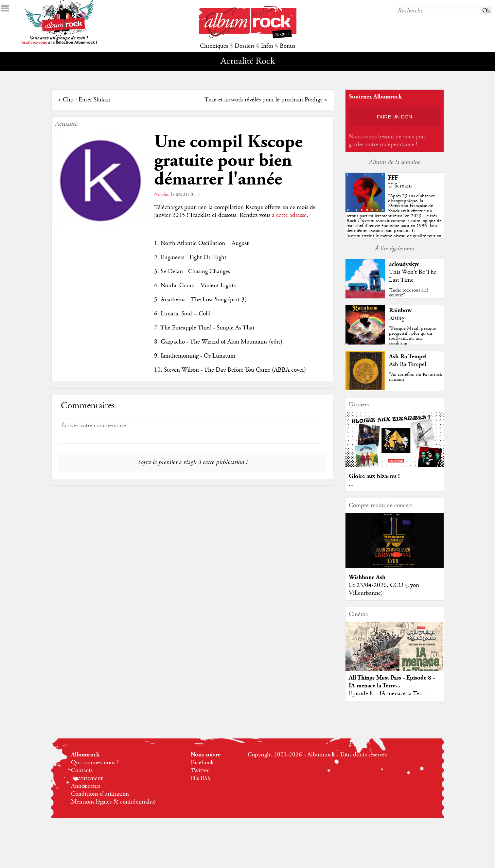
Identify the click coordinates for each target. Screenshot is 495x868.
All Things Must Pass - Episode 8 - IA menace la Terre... (392, 682)
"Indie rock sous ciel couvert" (408, 293)
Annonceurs (86, 786)
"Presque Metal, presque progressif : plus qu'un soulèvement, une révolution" (412, 336)
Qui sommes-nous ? (95, 763)
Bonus (287, 46)
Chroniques (214, 46)
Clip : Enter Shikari (87, 100)
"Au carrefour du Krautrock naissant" (415, 377)
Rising (397, 318)
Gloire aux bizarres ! (374, 476)
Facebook (202, 763)
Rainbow (400, 310)
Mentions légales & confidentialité (113, 802)
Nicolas (161, 195)
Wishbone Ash (367, 577)
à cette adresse (289, 215)
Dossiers (245, 46)
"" (394, 221)
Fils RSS (201, 778)
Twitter (200, 771)
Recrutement (87, 778)
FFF (393, 178)
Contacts (82, 771)
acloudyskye (404, 264)
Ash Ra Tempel (408, 356)
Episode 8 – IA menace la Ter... (387, 694)
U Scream (400, 186)
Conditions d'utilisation (100, 794)
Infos (267, 46)
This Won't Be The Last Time (413, 276)
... (351, 484)
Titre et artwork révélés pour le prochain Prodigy (264, 100)
